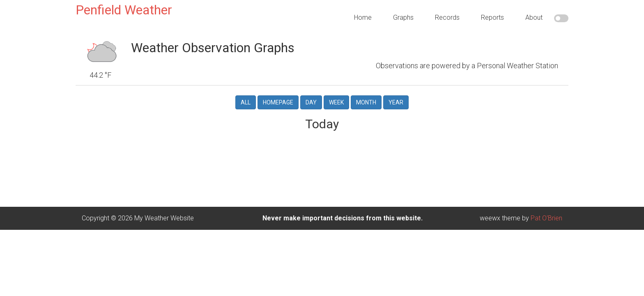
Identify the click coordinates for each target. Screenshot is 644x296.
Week (336, 96)
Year (396, 96)
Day (311, 96)
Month (366, 96)
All (246, 96)
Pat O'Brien (546, 212)
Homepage (278, 96)
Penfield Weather (124, 10)
